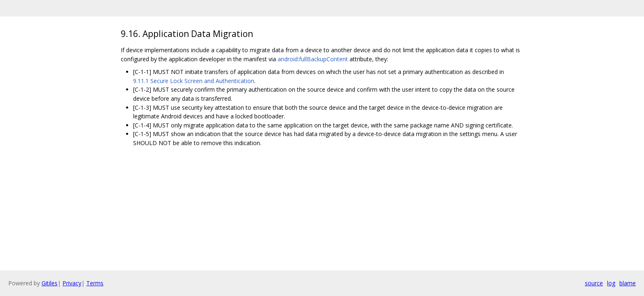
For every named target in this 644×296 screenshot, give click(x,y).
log (611, 283)
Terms (95, 283)
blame (628, 283)
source (594, 283)
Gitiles (49, 283)
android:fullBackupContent (313, 59)
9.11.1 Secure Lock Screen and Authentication (194, 81)
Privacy (72, 283)
